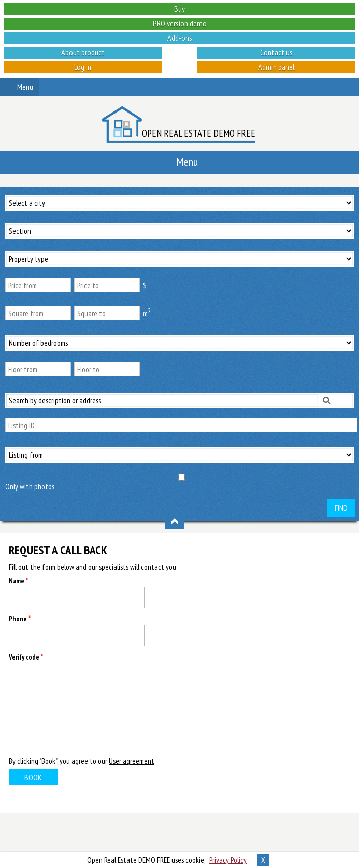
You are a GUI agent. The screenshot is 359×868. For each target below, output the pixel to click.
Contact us (276, 52)
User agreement (132, 761)
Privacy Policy (228, 860)
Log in (83, 67)
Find (341, 508)
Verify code (26, 657)
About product (83, 52)
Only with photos (30, 487)
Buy (179, 9)
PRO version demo (180, 23)
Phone (20, 619)
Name (18, 581)
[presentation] (51, 708)
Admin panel (276, 67)
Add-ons (180, 38)
